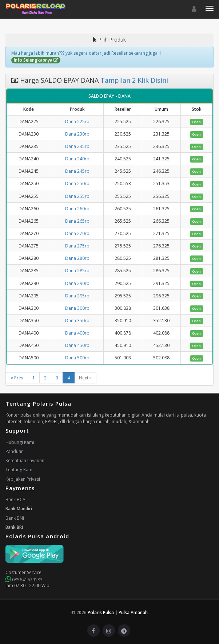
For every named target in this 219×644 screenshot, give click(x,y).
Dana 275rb (77, 246)
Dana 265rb (77, 221)
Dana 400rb (77, 333)
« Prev (17, 378)
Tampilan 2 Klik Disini (133, 80)
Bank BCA (15, 499)
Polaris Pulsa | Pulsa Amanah (118, 612)
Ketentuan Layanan (25, 460)
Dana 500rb (77, 358)
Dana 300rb (77, 308)
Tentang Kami (19, 470)
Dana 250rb (77, 184)
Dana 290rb (77, 283)
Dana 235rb (77, 146)
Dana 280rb (77, 258)
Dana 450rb (77, 345)
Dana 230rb (77, 134)
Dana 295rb (77, 296)
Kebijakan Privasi (23, 479)
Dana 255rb (77, 196)
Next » (85, 378)
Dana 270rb (77, 233)
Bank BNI (15, 518)
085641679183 (24, 580)
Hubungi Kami (20, 442)
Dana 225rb (77, 122)
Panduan (15, 451)
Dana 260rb (77, 209)
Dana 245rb (77, 171)
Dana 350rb (77, 321)
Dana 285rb (77, 271)
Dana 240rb (77, 159)
